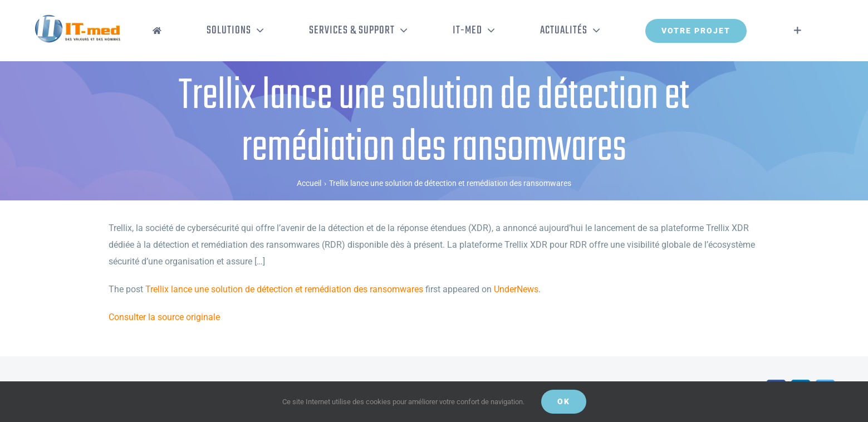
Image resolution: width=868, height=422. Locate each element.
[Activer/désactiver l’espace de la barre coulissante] (798, 31)
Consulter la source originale (164, 317)
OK (564, 401)
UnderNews (516, 289)
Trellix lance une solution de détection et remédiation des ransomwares (284, 289)
